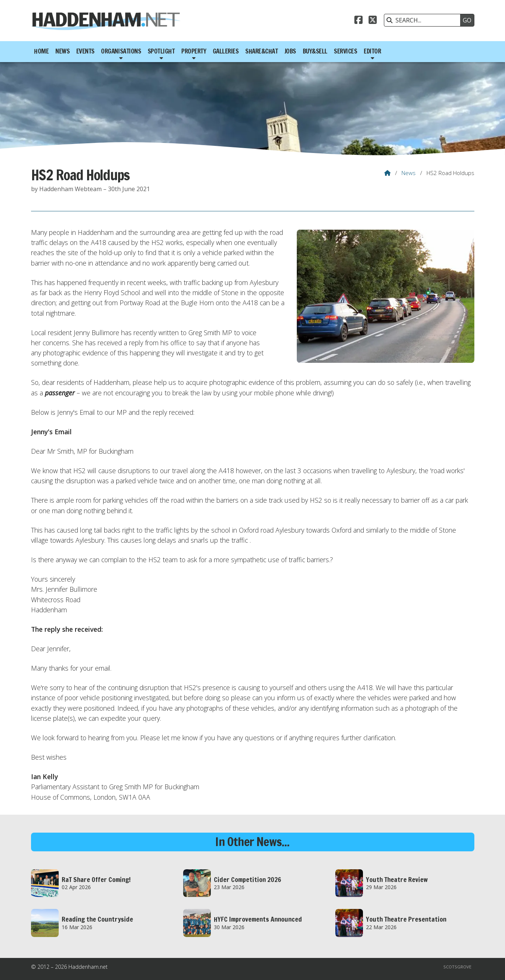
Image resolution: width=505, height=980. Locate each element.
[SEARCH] (424, 20)
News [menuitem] (62, 51)
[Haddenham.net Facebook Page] (358, 21)
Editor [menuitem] (372, 51)
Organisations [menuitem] (121, 51)
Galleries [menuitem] (226, 51)
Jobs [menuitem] (290, 51)
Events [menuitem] (85, 51)
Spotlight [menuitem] (161, 51)
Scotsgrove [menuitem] (457, 967)
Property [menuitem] (194, 51)
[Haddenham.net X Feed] (373, 21)
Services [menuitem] (345, 51)
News (409, 173)
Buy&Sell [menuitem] (315, 51)
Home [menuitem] (41, 51)
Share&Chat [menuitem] (261, 51)
